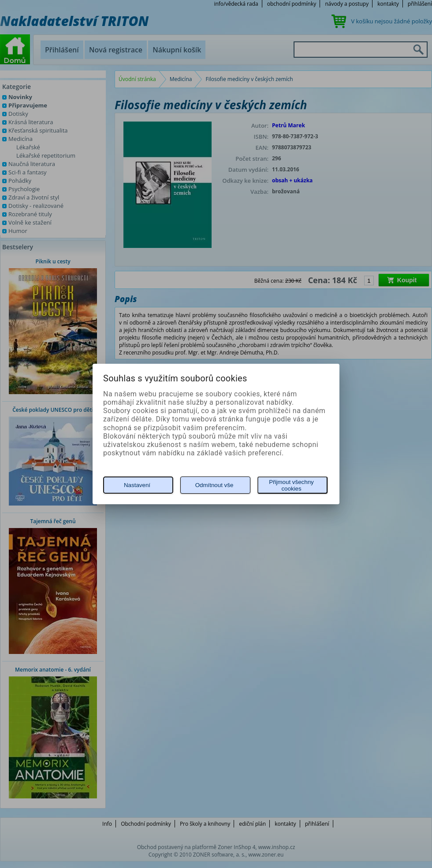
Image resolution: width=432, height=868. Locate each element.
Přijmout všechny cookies (291, 485)
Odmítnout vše (214, 485)
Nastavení (137, 485)
